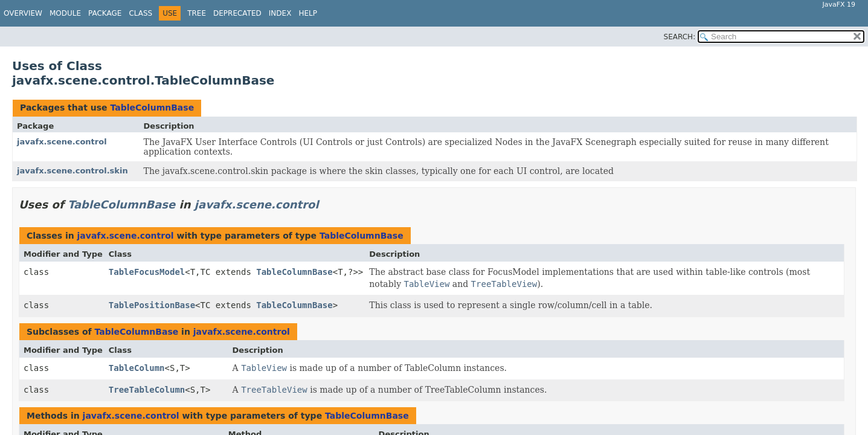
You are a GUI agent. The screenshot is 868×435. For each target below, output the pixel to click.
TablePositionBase (152, 305)
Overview (23, 13)
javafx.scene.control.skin (72, 171)
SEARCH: (680, 37)
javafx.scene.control (62, 142)
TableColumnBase (152, 108)
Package (105, 13)
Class (140, 13)
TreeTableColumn (147, 390)
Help (308, 13)
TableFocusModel (147, 272)
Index (280, 13)
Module (65, 13)
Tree (197, 13)
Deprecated (237, 13)
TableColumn (137, 368)
